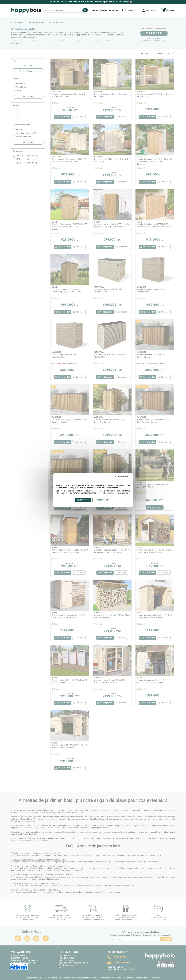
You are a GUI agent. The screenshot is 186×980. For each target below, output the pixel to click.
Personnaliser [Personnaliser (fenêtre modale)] (102, 500)
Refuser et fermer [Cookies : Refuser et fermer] (123, 477)
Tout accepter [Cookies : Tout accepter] (83, 500)
